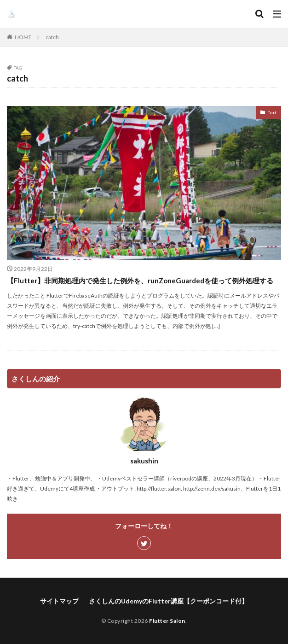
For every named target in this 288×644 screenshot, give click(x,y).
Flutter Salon (167, 621)
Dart (272, 112)
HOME (23, 37)
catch (52, 37)
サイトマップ (59, 601)
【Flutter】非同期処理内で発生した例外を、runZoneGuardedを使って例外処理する (140, 281)
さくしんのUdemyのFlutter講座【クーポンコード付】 (168, 601)
